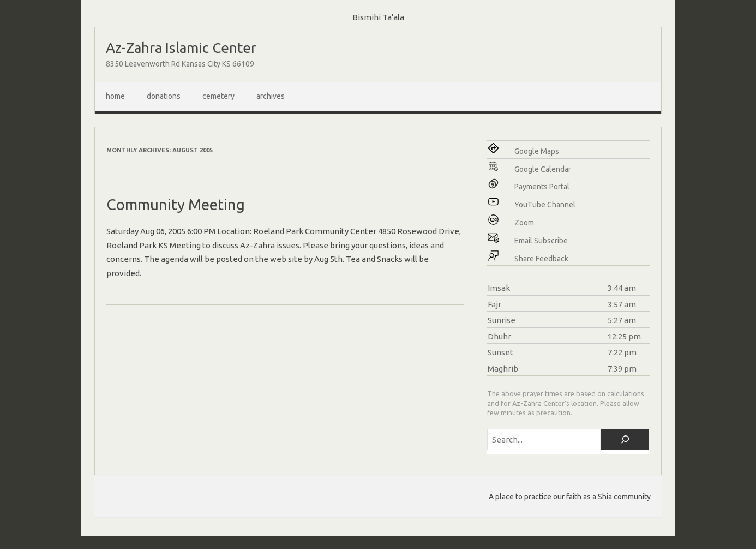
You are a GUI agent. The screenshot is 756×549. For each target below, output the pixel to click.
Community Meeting (176, 204)
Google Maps (537, 151)
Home (115, 96)
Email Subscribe (541, 241)
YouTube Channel (545, 205)
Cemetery (218, 96)
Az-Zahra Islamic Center (181, 48)
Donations (164, 96)
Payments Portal (542, 187)
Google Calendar (543, 169)
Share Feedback (541, 259)
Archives (271, 96)
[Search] (625, 440)
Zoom (524, 223)
